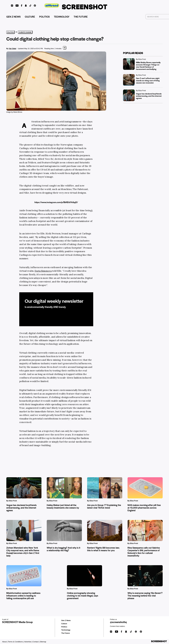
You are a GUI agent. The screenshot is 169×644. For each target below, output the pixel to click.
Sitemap (43, 642)
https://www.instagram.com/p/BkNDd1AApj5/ (56, 202)
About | (5, 642)
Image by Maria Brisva (14, 112)
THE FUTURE (81, 17)
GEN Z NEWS (13, 17)
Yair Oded (12, 49)
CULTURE (30, 17)
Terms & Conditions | (16, 642)
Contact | (36, 642)
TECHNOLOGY (62, 17)
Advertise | (28, 642)
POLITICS (44, 17)
